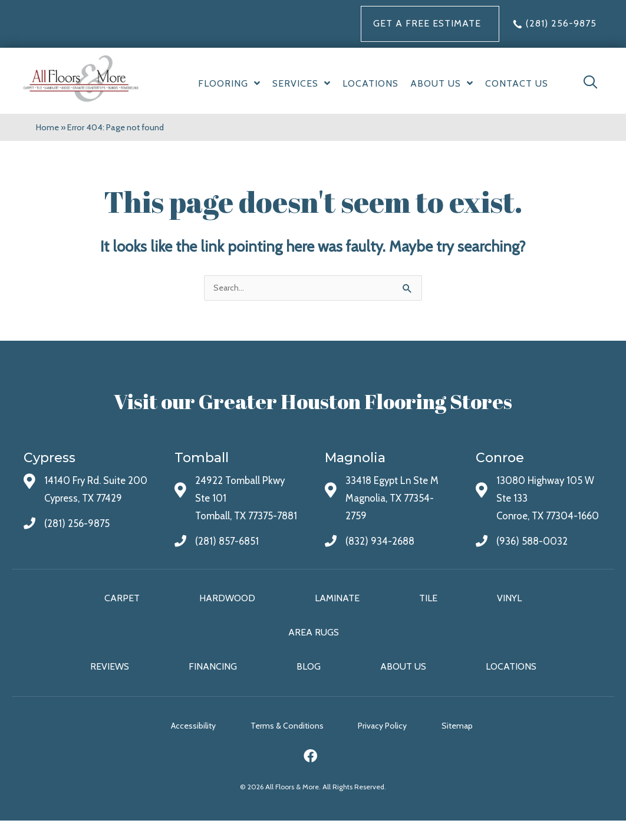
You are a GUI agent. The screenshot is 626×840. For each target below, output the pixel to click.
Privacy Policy (386, 745)
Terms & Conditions (287, 745)
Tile (428, 617)
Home (48, 127)
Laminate (337, 617)
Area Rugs (314, 651)
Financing (213, 686)
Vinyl (509, 617)
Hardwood (227, 617)
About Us (403, 686)
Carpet (122, 617)
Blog (309, 686)
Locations (511, 686)
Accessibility (190, 745)
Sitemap (465, 745)
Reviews (110, 686)
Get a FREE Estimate (427, 23)
